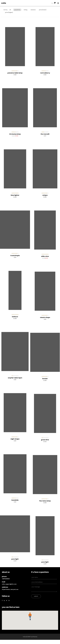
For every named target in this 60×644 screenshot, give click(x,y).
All (10, 10)
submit (36, 596)
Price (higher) (9, 12)
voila (4, 3)
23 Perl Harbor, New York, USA (10, 589)
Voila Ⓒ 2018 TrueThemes (30, 637)
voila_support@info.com (9, 584)
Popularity (17, 10)
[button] (30, 616)
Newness (33, 10)
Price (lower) (43, 10)
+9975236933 (6, 579)
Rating (25, 10)
